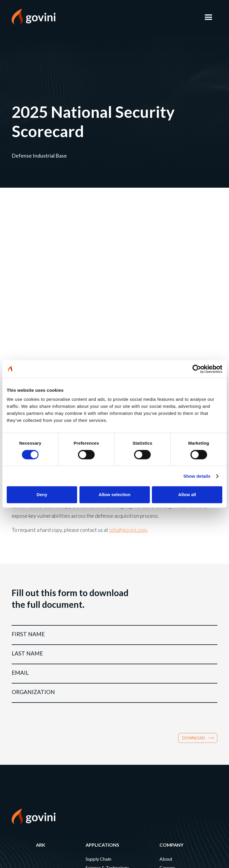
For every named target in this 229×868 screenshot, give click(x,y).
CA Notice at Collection (33, 790)
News (165, 650)
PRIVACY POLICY (30, 764)
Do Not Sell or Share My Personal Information (53, 796)
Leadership (170, 642)
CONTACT (23, 730)
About (166, 624)
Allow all (187, 495)
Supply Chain (98, 624)
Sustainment (98, 650)
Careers (167, 633)
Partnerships (172, 677)
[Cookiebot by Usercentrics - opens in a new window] (197, 369)
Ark (41, 610)
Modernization (101, 668)
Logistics (95, 659)
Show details (197, 476)
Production (97, 642)
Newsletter (27, 747)
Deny (42, 495)
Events (166, 668)
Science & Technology (107, 633)
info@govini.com (128, 295)
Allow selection (114, 495)
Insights (167, 659)
